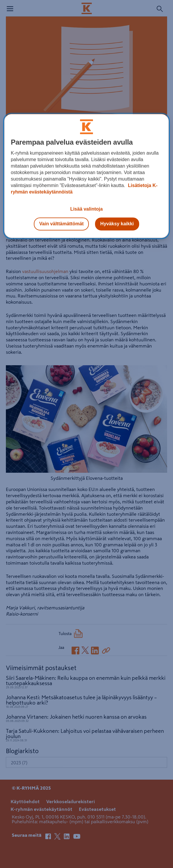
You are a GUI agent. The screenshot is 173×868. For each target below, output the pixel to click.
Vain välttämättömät (61, 224)
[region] (87, 176)
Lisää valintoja (86, 209)
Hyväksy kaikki (117, 224)
